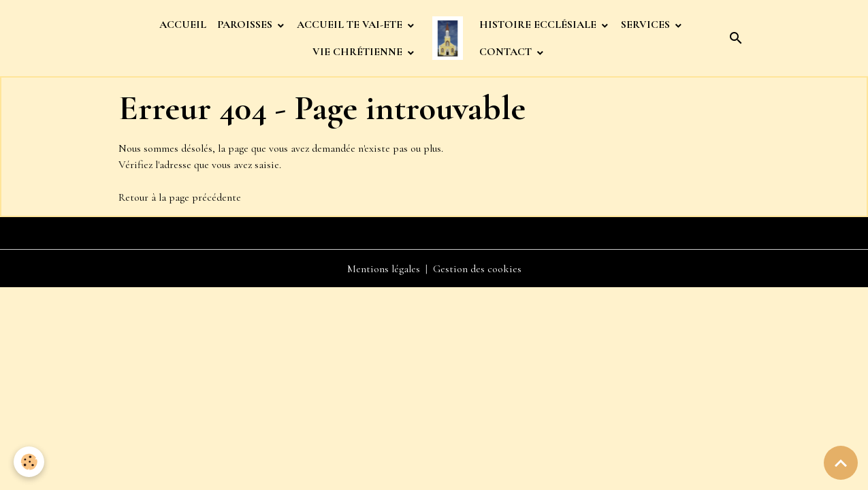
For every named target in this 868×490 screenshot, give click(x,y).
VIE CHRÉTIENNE (359, 52)
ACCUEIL (183, 24)
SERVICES (647, 24)
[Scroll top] (841, 463)
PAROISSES (246, 24)
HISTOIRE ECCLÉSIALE (539, 24)
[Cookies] (29, 462)
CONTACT (507, 52)
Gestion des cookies (477, 269)
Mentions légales (384, 269)
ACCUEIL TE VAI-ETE (351, 24)
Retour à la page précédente (180, 197)
